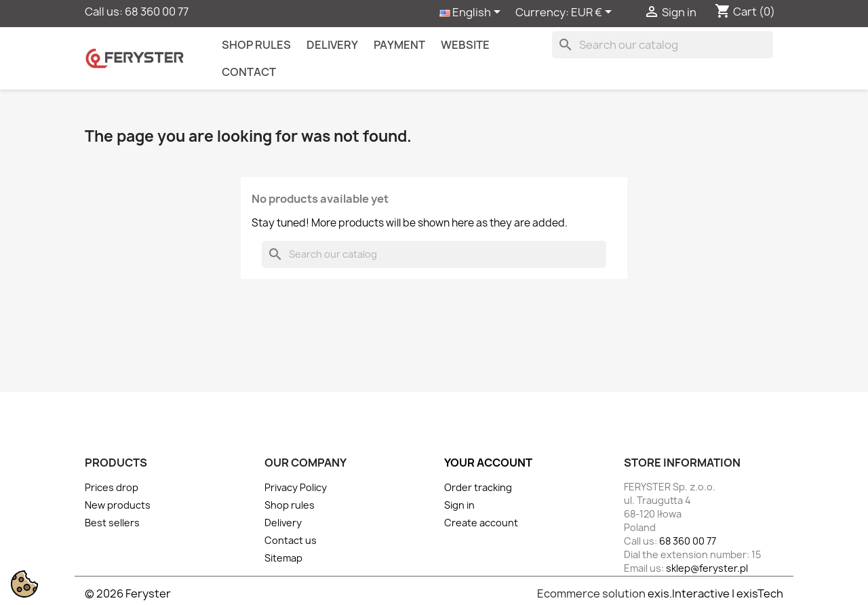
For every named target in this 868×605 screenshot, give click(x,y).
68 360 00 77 (157, 12)
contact (249, 72)
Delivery (332, 45)
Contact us (291, 540)
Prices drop (112, 487)
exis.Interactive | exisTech (715, 593)
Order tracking (478, 487)
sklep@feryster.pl (707, 568)
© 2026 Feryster (128, 593)
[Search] (663, 45)
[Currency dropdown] (594, 13)
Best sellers (112, 523)
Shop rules (256, 45)
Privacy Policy (296, 487)
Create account (481, 523)
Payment (399, 45)
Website (465, 45)
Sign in (459, 505)
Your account (488, 463)
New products (118, 505)
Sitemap (283, 558)
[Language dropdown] (472, 13)
